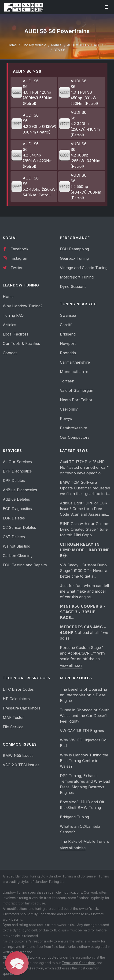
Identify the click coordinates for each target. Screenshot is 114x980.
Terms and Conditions (79, 963)
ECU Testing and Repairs (25, 565)
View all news (71, 665)
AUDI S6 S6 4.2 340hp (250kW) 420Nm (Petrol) (32, 155)
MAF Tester (13, 717)
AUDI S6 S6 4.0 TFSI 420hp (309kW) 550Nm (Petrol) (32, 92)
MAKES (57, 45)
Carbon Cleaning (18, 556)
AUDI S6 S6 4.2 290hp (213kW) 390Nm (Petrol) (34, 124)
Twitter (13, 267)
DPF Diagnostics (17, 471)
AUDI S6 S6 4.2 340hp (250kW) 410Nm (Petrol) (79, 124)
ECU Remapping (74, 249)
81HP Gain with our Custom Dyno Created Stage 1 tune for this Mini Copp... (85, 529)
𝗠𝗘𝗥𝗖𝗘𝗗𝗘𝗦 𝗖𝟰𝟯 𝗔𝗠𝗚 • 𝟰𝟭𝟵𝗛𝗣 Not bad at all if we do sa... (84, 633)
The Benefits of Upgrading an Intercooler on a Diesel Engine (83, 695)
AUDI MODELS (78, 45)
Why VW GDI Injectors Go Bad (83, 743)
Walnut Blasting (17, 546)
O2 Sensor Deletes (19, 527)
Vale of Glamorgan (77, 390)
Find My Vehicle (34, 45)
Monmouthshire (74, 372)
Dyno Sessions (73, 286)
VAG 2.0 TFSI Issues (21, 765)
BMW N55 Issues (18, 755)
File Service (13, 727)
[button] (17, 963)
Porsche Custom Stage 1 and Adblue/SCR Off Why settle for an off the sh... (83, 653)
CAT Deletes (14, 537)
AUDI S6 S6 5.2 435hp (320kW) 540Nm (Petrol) (34, 187)
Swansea (68, 315)
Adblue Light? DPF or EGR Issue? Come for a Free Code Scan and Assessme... (84, 509)
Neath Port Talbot (76, 400)
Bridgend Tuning (74, 817)
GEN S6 (59, 50)
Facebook (16, 249)
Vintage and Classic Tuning (84, 268)
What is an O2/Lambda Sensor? (80, 829)
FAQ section (34, 968)
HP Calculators (16, 699)
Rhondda (68, 353)
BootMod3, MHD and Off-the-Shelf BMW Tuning (83, 805)
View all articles (73, 848)
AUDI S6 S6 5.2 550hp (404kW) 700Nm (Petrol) (80, 187)
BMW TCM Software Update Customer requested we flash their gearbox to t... (85, 488)
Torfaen (67, 381)
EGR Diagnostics (17, 509)
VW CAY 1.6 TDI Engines (82, 731)
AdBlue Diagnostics (20, 490)
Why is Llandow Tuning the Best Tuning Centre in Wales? (84, 761)
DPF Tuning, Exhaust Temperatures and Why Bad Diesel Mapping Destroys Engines (85, 784)
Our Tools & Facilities (21, 343)
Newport (68, 343)
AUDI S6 (100, 45)
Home (12, 45)
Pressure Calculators (22, 708)
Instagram (16, 258)
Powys (66, 419)
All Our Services (17, 462)
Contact (10, 353)
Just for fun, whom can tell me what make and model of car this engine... (84, 591)
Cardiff (66, 325)
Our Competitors (75, 437)
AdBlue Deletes (16, 499)
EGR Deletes (14, 518)
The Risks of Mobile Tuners (85, 841)
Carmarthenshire (75, 362)
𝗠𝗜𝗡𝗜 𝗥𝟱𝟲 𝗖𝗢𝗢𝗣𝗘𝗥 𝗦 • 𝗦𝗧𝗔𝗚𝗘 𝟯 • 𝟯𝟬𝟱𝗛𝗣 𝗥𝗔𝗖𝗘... (83, 612)
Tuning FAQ (13, 315)
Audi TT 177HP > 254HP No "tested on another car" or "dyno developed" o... (84, 467)
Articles (9, 325)
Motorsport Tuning (77, 277)
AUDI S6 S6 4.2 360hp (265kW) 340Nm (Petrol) (79, 155)
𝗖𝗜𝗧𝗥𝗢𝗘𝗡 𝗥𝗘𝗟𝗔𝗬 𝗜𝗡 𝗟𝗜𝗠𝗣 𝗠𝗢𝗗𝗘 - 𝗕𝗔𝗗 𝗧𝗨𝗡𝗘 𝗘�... (85, 550)
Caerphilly (69, 409)
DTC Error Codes (18, 689)
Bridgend (68, 334)
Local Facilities (16, 334)
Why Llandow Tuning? (23, 306)
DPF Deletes (14, 480)
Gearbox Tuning (74, 258)
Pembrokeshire (74, 428)
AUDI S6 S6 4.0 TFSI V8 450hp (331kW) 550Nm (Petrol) (78, 92)
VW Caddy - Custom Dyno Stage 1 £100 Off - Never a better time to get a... (84, 571)
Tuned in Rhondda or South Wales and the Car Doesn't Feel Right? (85, 716)
